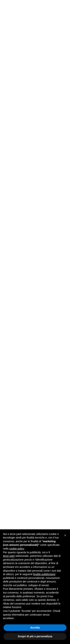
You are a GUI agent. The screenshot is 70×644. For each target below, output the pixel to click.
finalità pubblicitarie (44, 574)
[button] (65, 535)
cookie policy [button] (17, 549)
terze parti (9, 556)
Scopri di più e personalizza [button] (35, 636)
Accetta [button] (35, 628)
